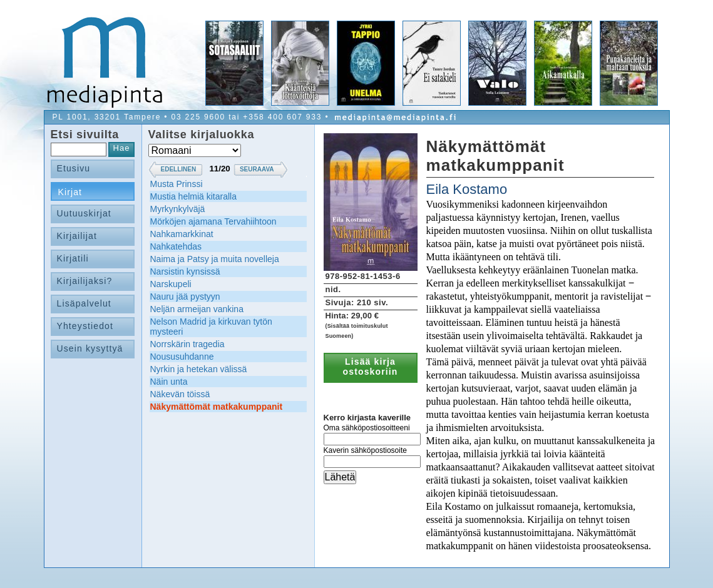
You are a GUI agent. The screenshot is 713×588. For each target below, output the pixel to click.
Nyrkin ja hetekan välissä (199, 369)
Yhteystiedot (85, 326)
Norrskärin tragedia (187, 344)
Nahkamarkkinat (182, 234)
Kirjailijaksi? (85, 281)
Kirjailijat (77, 236)
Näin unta (169, 382)
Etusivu (74, 168)
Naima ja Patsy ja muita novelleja (215, 259)
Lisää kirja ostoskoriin (371, 367)
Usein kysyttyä (90, 348)
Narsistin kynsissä (185, 271)
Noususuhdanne (182, 357)
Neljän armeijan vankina (197, 309)
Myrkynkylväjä (178, 209)
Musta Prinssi (177, 184)
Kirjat (70, 192)
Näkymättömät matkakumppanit (217, 407)
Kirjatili (73, 258)
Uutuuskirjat (84, 213)
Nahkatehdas (176, 246)
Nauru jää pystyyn (185, 297)
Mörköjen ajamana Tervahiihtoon (213, 221)
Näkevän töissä (180, 394)
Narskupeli (171, 284)
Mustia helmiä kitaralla (194, 196)
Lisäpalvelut (84, 303)
